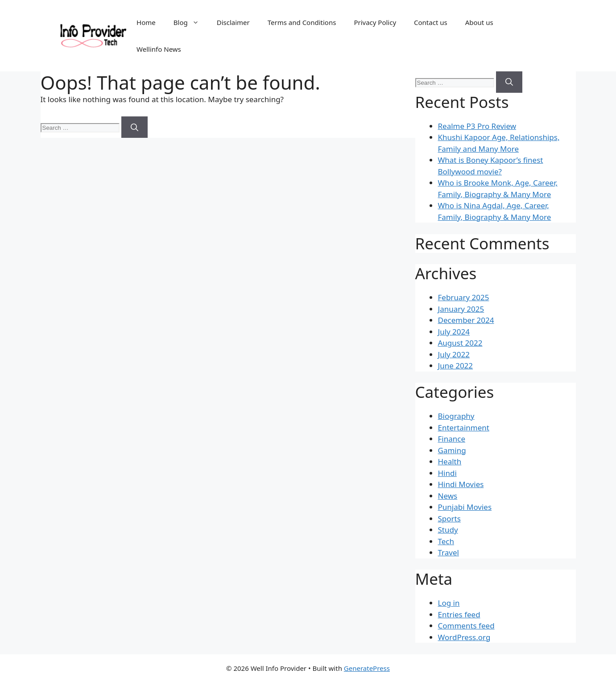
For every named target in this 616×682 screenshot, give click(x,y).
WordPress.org (464, 637)
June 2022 (456, 366)
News (448, 496)
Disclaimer (233, 22)
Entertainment (464, 428)
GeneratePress (367, 668)
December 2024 (466, 320)
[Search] (134, 127)
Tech (446, 541)
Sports (449, 519)
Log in (449, 603)
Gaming (452, 450)
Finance (452, 439)
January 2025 (461, 309)
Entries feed (459, 614)
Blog (191, 22)
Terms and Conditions (302, 22)
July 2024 (454, 332)
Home (146, 22)
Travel (449, 552)
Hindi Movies (461, 484)
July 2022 (454, 354)
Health (450, 461)
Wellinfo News (159, 49)
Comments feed (466, 626)
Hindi (447, 473)
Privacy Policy (375, 22)
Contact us (431, 22)
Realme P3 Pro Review (477, 126)
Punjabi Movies (465, 507)
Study (448, 530)
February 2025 (464, 297)
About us (479, 22)
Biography (456, 416)
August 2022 (460, 343)
